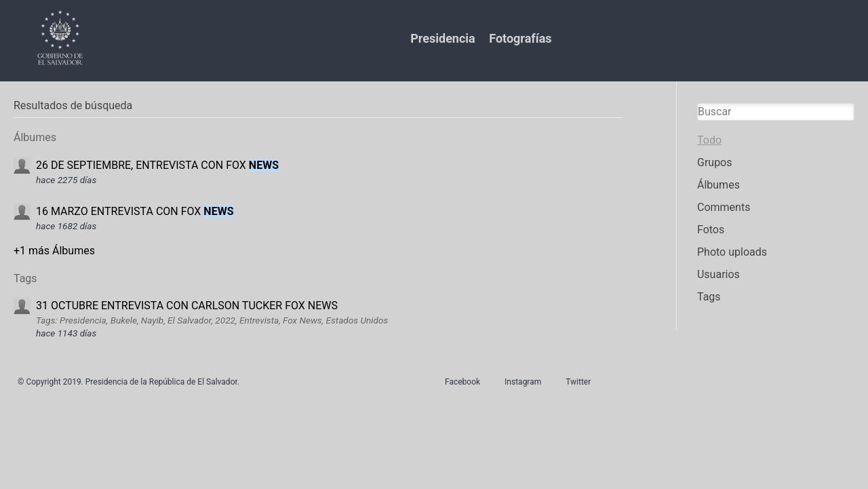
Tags (709, 297)
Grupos (715, 162)
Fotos (711, 230)
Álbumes (718, 185)
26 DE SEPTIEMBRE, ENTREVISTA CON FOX (157, 165)
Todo (709, 140)
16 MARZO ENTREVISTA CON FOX (135, 211)
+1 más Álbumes (54, 251)
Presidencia (442, 38)
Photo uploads (732, 252)
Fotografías (520, 38)
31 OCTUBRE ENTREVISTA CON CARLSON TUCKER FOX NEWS (187, 306)
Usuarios (718, 274)
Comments (724, 207)
